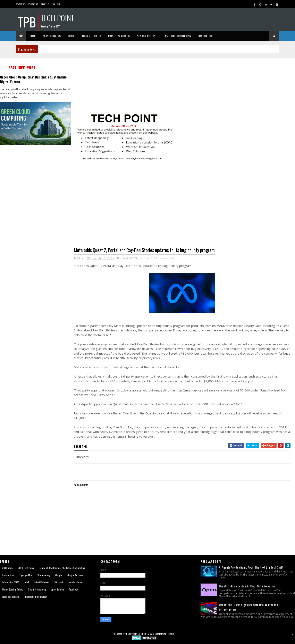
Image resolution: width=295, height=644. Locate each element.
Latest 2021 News (131, 258)
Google (59, 575)
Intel (27, 582)
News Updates (52, 36)
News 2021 (150, 258)
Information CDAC (11, 582)
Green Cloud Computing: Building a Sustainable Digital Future (33, 79)
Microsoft (59, 582)
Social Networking (37, 589)
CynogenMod (26, 575)
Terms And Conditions (177, 36)
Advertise (20, 4)
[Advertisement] (184, 85)
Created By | (121, 634)
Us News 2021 (167, 258)
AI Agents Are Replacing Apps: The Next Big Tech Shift (251, 567)
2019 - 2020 (147, 634)
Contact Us (33, 4)
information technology (36, 597)
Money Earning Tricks (12, 589)
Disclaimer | (161, 634)
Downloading (44, 575)
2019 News (7, 568)
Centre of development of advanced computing (62, 568)
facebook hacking (11, 597)
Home (33, 36)
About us (45, 4)
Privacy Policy (146, 36)
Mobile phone (75, 582)
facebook (74, 589)
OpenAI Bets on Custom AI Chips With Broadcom (247, 586)
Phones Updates (91, 36)
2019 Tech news (26, 568)
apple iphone (57, 589)
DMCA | (172, 634)
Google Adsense (75, 575)
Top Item (56, 4)
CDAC (71, 36)
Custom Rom (8, 575)
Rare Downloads (119, 36)
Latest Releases (42, 582)
